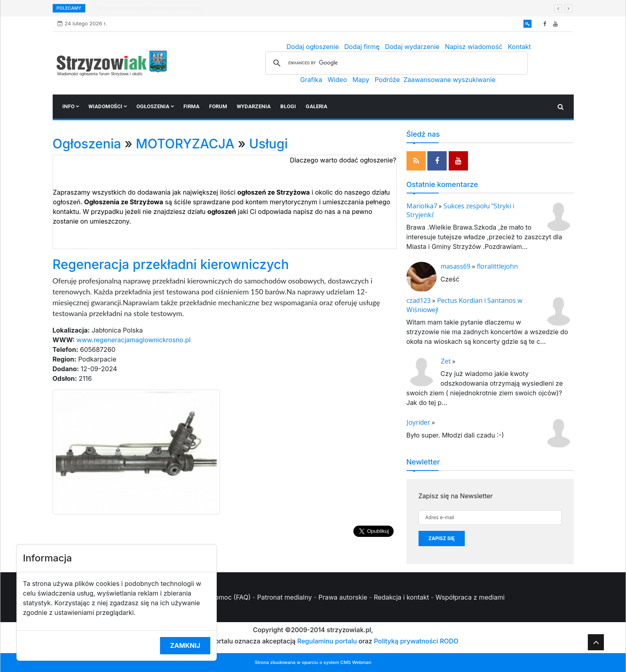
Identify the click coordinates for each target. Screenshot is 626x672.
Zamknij (185, 645)
